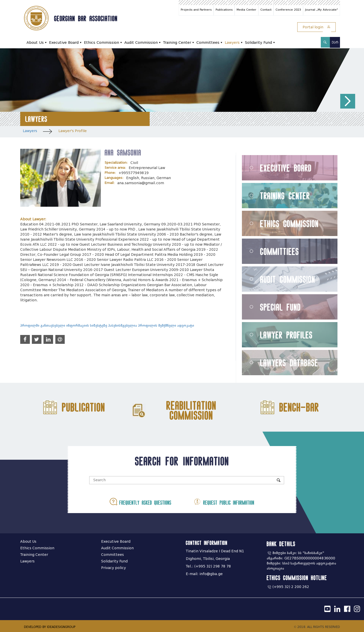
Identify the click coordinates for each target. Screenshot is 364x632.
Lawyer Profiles (286, 335)
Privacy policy (113, 568)
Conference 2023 (288, 10)
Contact (266, 10)
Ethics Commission (101, 43)
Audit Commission (141, 43)
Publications (224, 10)
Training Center (177, 43)
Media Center (246, 10)
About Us (35, 43)
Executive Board (64, 43)
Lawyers (232, 43)
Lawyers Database (289, 363)
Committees (208, 43)
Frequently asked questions (141, 502)
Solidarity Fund (258, 43)
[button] (348, 101)
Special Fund (280, 307)
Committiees (280, 251)
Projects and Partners (196, 10)
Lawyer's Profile (73, 131)
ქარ (335, 42)
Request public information (224, 502)
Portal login (316, 27)
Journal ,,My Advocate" (322, 10)
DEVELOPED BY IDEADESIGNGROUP (50, 627)
